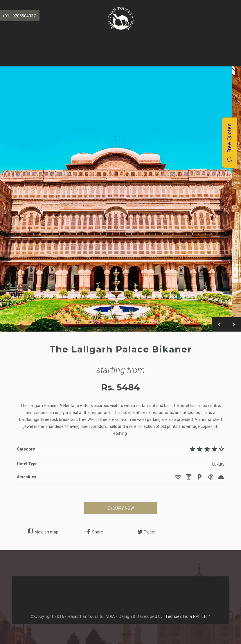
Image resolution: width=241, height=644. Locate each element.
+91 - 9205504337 (19, 16)
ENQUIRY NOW (121, 508)
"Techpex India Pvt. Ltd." (187, 616)
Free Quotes (229, 143)
